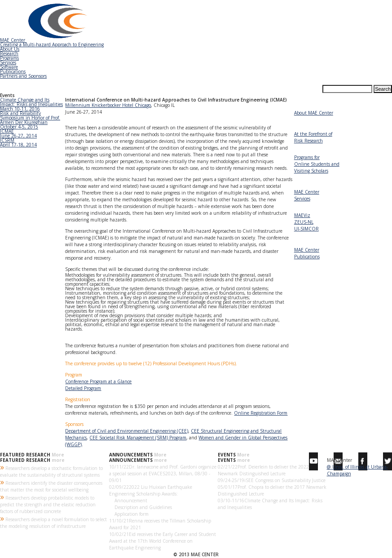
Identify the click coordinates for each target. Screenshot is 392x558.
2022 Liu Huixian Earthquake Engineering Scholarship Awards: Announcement (151, 494)
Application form (129, 514)
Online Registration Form (261, 413)
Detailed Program (83, 388)
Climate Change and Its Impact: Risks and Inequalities (270, 504)
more (58, 460)
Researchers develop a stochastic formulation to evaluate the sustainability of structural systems (51, 471)
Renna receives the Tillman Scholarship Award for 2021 (160, 524)
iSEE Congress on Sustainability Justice (285, 480)
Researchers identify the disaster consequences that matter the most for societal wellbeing (51, 486)
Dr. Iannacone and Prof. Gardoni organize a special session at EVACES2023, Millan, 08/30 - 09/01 (163, 474)
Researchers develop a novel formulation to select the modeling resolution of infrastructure (53, 522)
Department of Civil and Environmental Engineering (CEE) (127, 431)
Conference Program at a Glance (98, 381)
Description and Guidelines (141, 507)
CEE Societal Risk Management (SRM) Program (138, 438)
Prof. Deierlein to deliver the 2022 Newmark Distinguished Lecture (263, 470)
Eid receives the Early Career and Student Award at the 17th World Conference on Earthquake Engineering (163, 541)
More (58, 455)
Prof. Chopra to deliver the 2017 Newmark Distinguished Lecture (272, 490)
